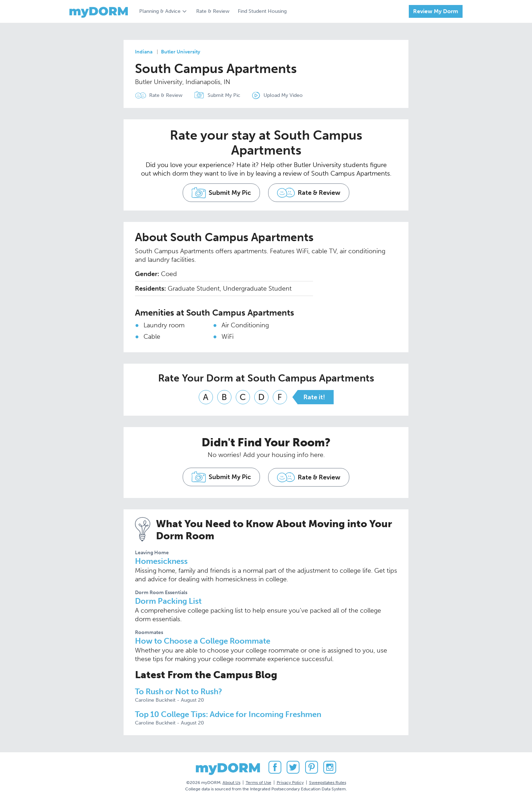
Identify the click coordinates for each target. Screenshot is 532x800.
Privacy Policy (290, 782)
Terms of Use (259, 782)
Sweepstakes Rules (328, 782)
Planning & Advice (160, 11)
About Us (231, 782)
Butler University (181, 52)
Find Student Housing (262, 11)
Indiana (144, 52)
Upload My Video (284, 95)
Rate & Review (213, 11)
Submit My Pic (224, 95)
